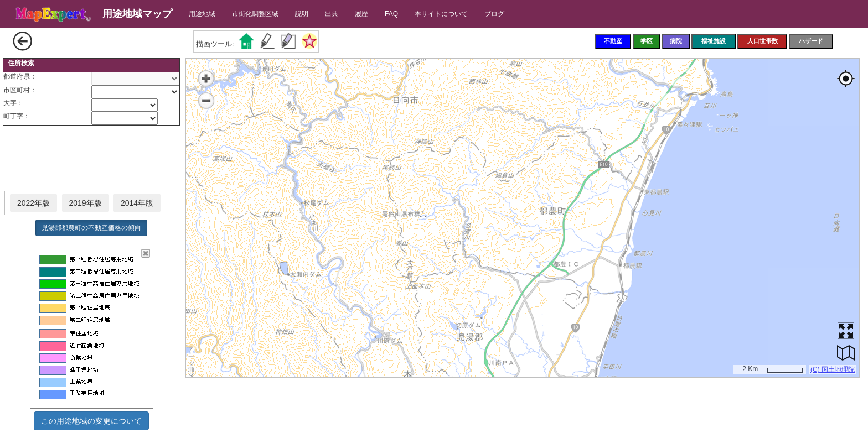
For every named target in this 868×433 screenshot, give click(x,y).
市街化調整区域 (255, 14)
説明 (302, 14)
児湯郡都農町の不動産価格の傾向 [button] (91, 228)
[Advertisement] (91, 159)
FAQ (391, 14)
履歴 (361, 14)
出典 (332, 14)
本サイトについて (441, 14)
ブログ (494, 14)
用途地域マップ (137, 14)
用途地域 (202, 14)
